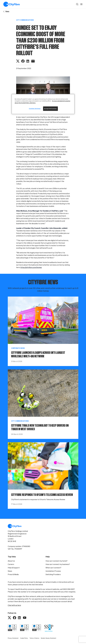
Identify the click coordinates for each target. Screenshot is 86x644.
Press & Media (13, 574)
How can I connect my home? (56, 561)
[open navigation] (81, 4)
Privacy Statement (13, 638)
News (10, 571)
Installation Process (53, 571)
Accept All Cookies (50, 109)
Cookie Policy (24, 638)
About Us (11, 561)
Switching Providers (53, 574)
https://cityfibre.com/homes (31, 267)
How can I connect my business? (58, 564)
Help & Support (14, 568)
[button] (77, 4)
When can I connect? (53, 568)
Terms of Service (34, 638)
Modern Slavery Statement (49, 638)
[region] (43, 104)
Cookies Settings (35, 108)
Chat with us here (14, 605)
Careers (11, 564)
